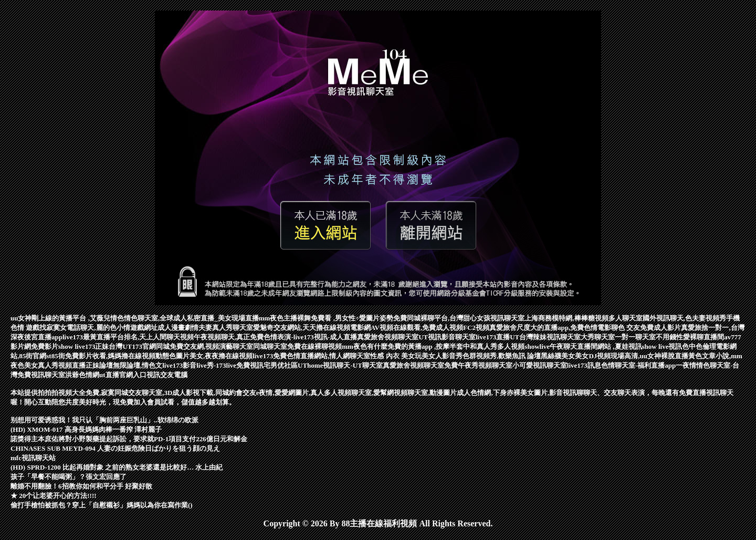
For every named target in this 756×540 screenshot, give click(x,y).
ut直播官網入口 (123, 375)
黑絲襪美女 (558, 356)
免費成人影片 (660, 328)
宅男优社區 (281, 365)
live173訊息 (584, 365)
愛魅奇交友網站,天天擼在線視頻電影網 (312, 328)
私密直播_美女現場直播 (223, 318)
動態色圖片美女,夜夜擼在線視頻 (204, 356)
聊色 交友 (626, 328)
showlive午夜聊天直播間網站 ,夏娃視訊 (583, 346)
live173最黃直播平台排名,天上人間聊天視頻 (128, 337)
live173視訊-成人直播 (325, 337)
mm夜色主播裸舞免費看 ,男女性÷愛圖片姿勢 (326, 318)
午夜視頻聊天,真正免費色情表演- (244, 337)
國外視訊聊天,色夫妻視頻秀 (684, 318)
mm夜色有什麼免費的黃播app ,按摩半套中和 (409, 346)
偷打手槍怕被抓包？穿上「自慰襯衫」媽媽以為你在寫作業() (102, 505)
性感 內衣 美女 (392, 356)
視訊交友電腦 (167, 375)
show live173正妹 (83, 346)
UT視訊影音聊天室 (447, 337)
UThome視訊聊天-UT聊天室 (340, 365)
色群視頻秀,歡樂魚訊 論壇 (502, 356)
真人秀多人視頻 (501, 346)
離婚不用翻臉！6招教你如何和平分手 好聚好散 (81, 486)
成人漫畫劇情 (178, 328)
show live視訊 (662, 346)
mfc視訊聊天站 (33, 458)
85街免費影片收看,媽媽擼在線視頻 (103, 356)
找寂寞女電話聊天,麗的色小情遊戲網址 (98, 328)
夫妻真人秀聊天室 (226, 328)
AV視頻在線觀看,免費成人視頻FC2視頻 (430, 328)
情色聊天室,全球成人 (155, 318)
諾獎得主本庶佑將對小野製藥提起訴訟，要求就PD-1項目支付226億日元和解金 (129, 439)
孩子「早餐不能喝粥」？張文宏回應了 (69, 477)
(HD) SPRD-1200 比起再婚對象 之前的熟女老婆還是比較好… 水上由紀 (117, 467)
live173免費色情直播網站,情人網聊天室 (311, 356)
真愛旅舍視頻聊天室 (388, 337)
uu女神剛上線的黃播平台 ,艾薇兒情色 (67, 318)
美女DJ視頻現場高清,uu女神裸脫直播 (632, 356)
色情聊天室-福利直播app (638, 365)
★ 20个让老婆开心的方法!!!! (54, 496)
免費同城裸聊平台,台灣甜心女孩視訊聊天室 (459, 318)
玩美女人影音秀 (439, 356)
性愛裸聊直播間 (700, 337)
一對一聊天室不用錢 (645, 337)
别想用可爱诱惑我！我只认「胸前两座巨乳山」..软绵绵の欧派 (104, 420)
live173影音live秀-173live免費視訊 (213, 365)
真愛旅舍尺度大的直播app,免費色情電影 (550, 328)
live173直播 (493, 337)
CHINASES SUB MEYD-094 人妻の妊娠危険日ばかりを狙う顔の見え (115, 448)
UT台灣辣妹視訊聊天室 (545, 337)
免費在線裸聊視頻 (314, 346)
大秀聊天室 (598, 337)
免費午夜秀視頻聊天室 (478, 365)
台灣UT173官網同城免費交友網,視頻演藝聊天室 (181, 346)
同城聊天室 (270, 346)
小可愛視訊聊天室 (540, 365)
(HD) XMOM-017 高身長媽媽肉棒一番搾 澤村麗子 (86, 429)
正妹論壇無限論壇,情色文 (124, 365)
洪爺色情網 (82, 375)
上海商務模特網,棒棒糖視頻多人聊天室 (583, 318)
